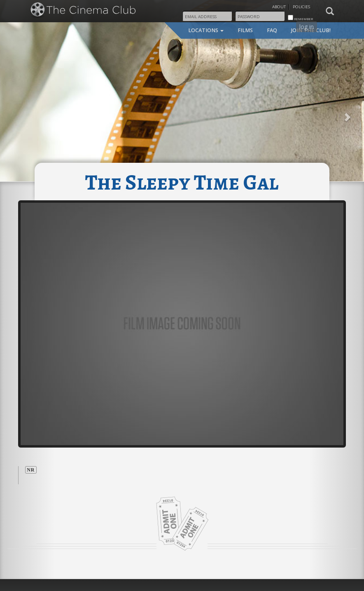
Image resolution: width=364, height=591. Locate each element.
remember (300, 18)
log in (307, 27)
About (279, 7)
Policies (301, 7)
